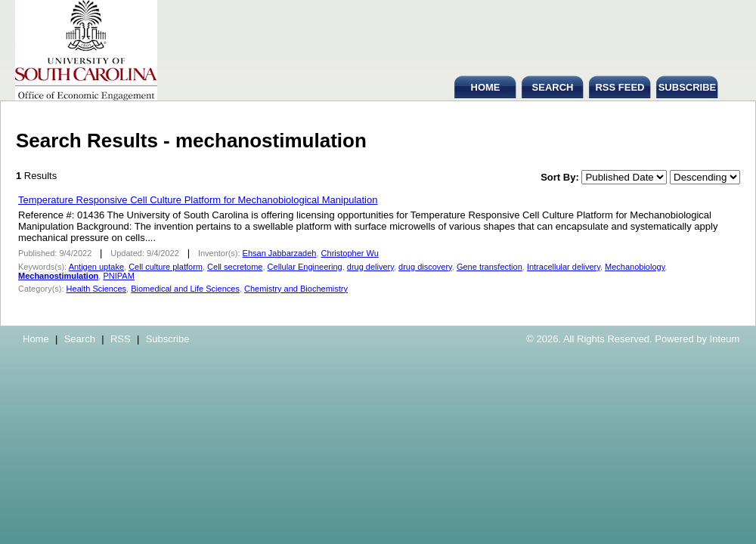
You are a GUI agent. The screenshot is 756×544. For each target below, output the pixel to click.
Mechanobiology (635, 267)
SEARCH (553, 87)
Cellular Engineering (305, 267)
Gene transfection (490, 267)
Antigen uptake (96, 267)
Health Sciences (97, 289)
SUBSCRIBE (688, 87)
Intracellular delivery (564, 267)
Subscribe (168, 339)
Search (80, 339)
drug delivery (370, 267)
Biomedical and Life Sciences (185, 289)
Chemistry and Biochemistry (296, 289)
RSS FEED (620, 87)
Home (36, 339)
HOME (486, 87)
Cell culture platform (166, 267)
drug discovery (425, 267)
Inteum (725, 339)
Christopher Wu (350, 253)
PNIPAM (118, 276)
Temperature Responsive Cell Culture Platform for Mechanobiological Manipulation (198, 200)
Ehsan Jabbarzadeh (280, 253)
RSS (121, 339)
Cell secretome (235, 267)
